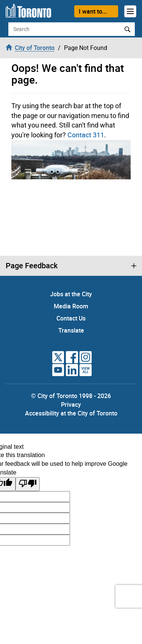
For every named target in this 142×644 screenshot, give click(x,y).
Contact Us (71, 318)
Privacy (71, 404)
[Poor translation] (28, 484)
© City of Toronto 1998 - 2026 (71, 396)
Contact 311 (86, 135)
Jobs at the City (71, 294)
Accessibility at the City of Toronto (71, 413)
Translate (71, 330)
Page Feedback (32, 266)
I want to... (93, 11)
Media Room (71, 306)
